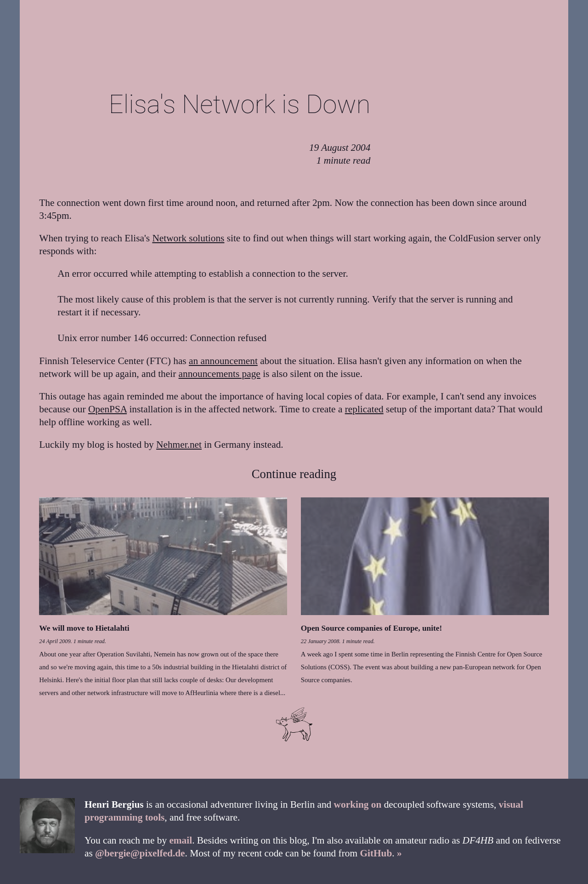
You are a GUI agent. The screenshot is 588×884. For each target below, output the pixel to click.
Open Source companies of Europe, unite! (371, 628)
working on (358, 804)
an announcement (223, 361)
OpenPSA (107, 409)
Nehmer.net (179, 445)
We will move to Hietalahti (84, 628)
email (181, 840)
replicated (364, 409)
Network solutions (188, 238)
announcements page (220, 374)
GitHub (376, 853)
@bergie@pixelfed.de (140, 853)
